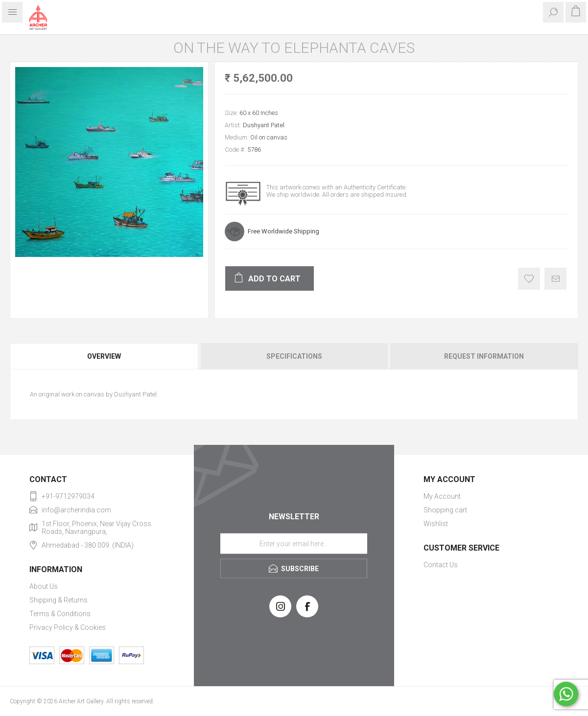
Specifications (294, 356)
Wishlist (436, 524)
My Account (442, 496)
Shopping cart (445, 510)
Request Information (484, 356)
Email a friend (555, 279)
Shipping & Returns (59, 600)
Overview (104, 356)
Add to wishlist (529, 279)
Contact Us (441, 565)
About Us (44, 586)
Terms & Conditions (60, 614)
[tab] (105, 356)
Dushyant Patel (264, 125)
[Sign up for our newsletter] (294, 543)
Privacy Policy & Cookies (68, 627)
